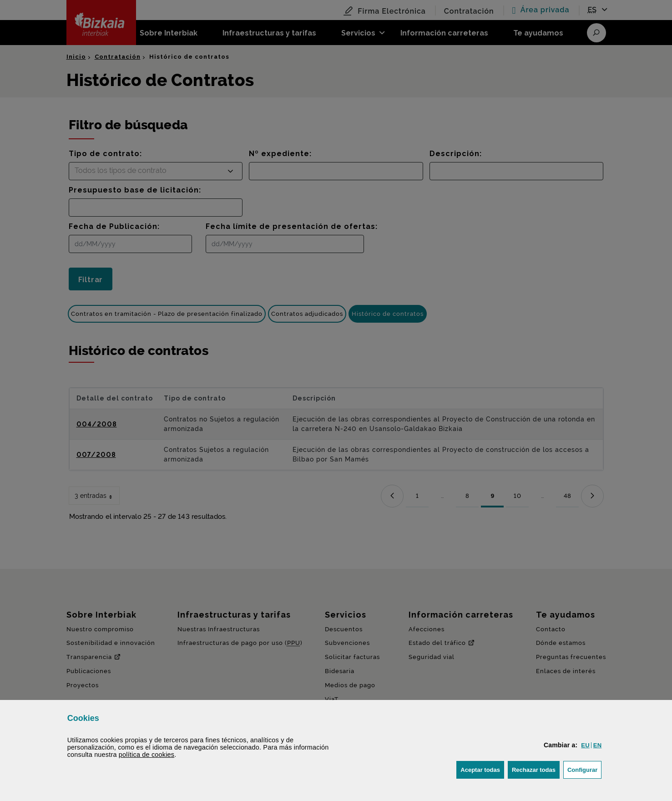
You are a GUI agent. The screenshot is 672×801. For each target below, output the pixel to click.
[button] (585, 745)
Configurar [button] (584, 769)
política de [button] (147, 755)
